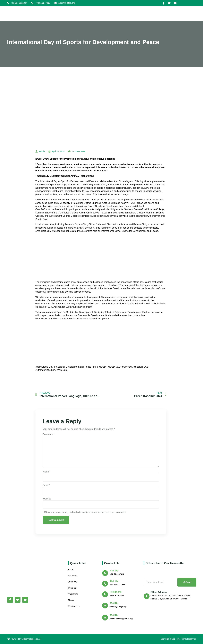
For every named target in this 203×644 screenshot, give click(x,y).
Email (46, 485)
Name (47, 472)
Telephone (116, 592)
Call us (114, 571)
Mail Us (114, 603)
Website (47, 499)
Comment (49, 434)
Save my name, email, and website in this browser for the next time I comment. (86, 512)
